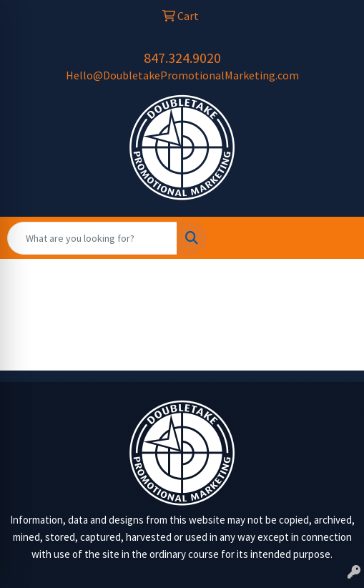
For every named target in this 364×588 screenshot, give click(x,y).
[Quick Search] (92, 238)
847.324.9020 (182, 58)
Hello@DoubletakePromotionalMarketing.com (182, 75)
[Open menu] (335, 238)
